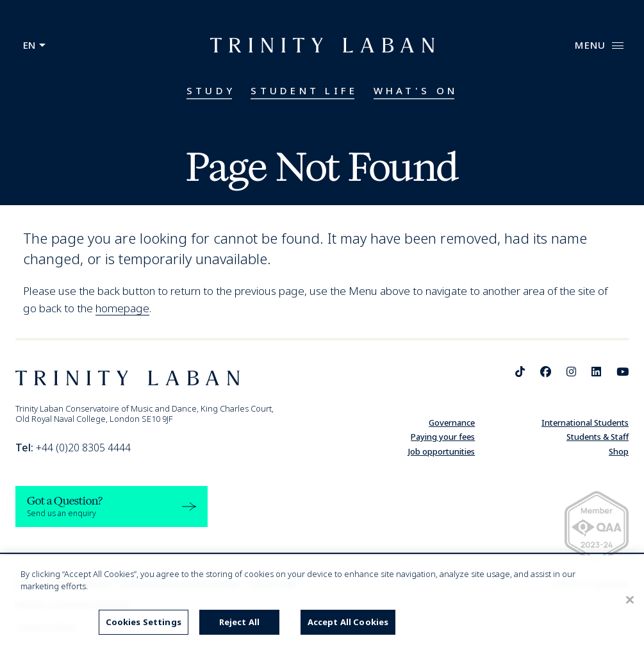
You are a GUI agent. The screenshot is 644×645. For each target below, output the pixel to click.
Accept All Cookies (348, 622)
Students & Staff (598, 437)
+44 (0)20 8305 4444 (73, 448)
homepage (122, 308)
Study (211, 90)
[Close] (630, 599)
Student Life (304, 90)
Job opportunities (442, 451)
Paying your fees (443, 437)
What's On (416, 90)
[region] (322, 600)
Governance (452, 423)
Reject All (239, 622)
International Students (585, 423)
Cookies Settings (144, 622)
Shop (619, 451)
